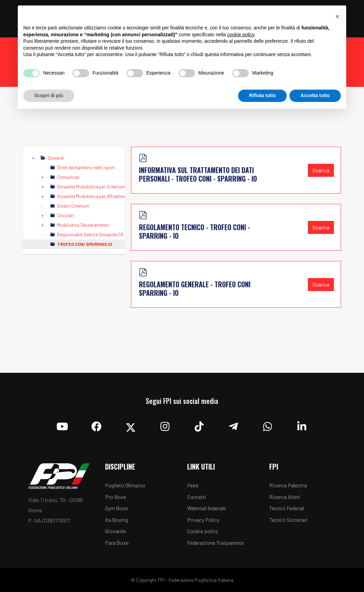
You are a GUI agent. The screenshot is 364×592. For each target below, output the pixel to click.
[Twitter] (131, 425)
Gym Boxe (116, 508)
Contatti (197, 497)
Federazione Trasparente (216, 543)
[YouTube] (62, 425)
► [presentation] (43, 177)
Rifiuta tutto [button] (263, 95)
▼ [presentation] (33, 158)
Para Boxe (117, 543)
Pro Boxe (116, 497)
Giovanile (115, 531)
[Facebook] (96, 425)
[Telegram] (233, 425)
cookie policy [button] (241, 35)
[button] (337, 16)
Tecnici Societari (288, 520)
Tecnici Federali (287, 508)
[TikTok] (199, 425)
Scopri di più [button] (49, 95)
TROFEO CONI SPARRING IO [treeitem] (84, 244)
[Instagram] (165, 425)
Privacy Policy (203, 520)
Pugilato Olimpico (125, 485)
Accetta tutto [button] (315, 95)
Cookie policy (203, 531)
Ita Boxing (117, 520)
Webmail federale (206, 508)
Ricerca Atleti (285, 497)
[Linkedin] (302, 425)
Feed (193, 485)
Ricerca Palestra (288, 485)
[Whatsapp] (268, 425)
